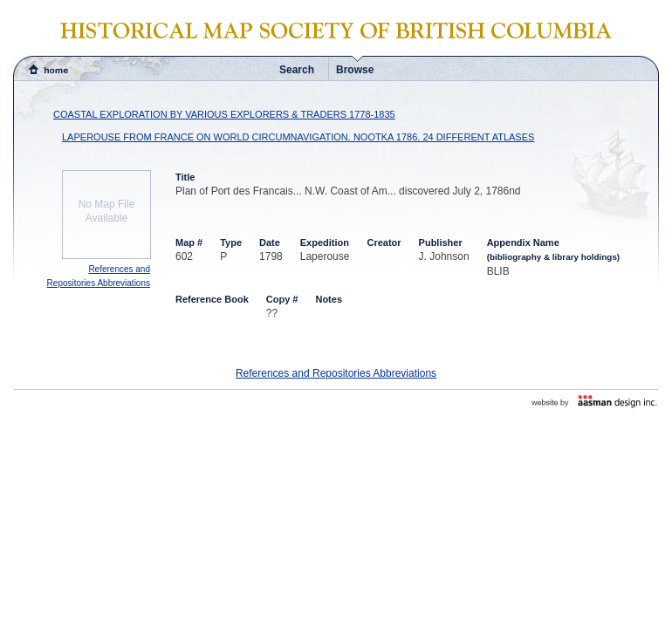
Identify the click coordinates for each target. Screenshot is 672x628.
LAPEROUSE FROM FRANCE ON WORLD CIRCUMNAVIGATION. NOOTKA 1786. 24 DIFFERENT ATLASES (298, 137)
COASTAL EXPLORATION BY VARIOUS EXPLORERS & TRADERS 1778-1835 (224, 114)
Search (297, 70)
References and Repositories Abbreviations (336, 373)
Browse (355, 70)
